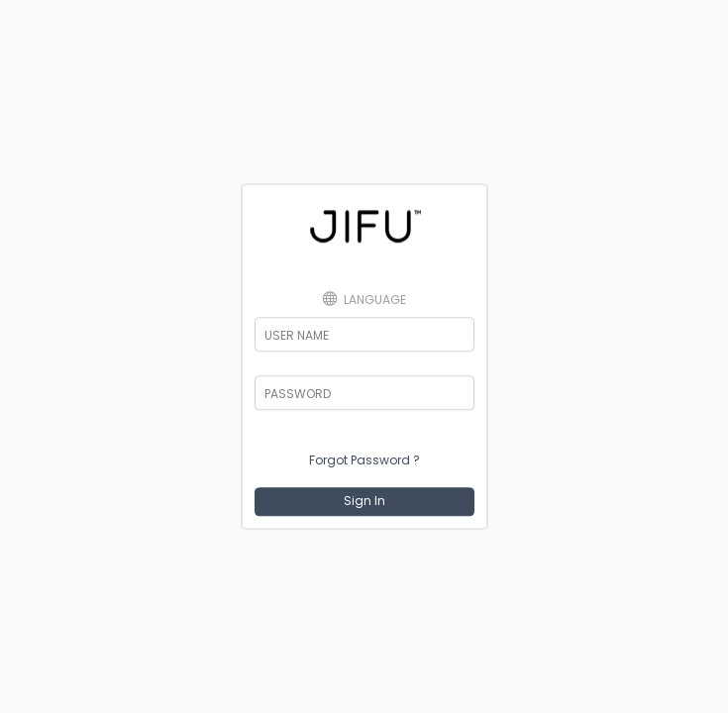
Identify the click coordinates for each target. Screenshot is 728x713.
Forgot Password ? (364, 460)
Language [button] (364, 299)
